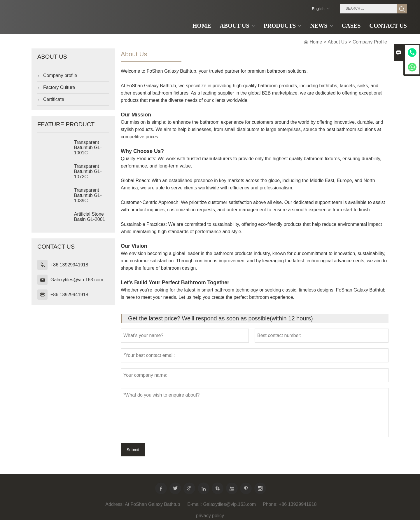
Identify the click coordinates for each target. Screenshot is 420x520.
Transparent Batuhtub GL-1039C (88, 195)
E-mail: (195, 507)
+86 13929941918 (69, 265)
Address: (114, 507)
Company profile (60, 75)
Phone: (270, 507)
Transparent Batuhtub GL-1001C (88, 148)
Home (316, 42)
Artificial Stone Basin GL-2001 (90, 217)
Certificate (54, 99)
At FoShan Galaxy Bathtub (152, 507)
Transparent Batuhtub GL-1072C (88, 171)
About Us (337, 42)
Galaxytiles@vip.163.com (77, 280)
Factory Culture (59, 87)
